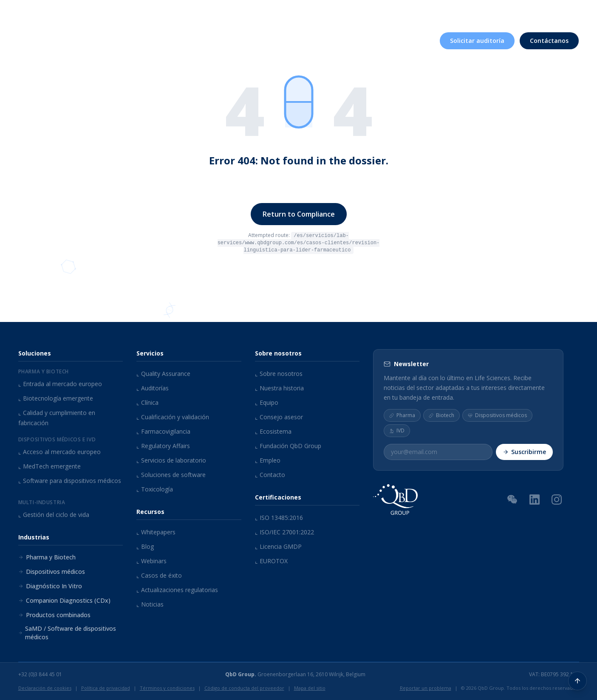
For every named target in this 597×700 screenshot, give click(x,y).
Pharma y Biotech (47, 557)
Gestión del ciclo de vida (54, 515)
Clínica (147, 402)
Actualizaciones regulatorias (177, 590)
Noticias (150, 604)
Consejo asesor (279, 417)
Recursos (436, 12)
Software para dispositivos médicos (70, 481)
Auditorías (153, 388)
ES (569, 11)
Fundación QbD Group (288, 446)
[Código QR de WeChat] (512, 499)
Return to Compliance (299, 214)
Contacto (270, 475)
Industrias (303, 40)
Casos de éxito (159, 575)
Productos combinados (54, 615)
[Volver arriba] (577, 680)
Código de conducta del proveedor (244, 688)
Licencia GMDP (278, 546)
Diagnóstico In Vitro (50, 586)
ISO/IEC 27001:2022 (284, 532)
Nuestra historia (279, 388)
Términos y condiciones (167, 688)
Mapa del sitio (310, 688)
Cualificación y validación (173, 417)
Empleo (515, 12)
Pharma (402, 415)
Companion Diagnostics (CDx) (64, 600)
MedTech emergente (50, 466)
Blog (145, 546)
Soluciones (191, 40)
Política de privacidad (106, 688)
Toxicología (155, 489)
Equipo (267, 402)
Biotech (441, 415)
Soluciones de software (171, 475)
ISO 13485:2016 (279, 518)
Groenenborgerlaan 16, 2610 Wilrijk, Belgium (295, 675)
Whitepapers (156, 532)
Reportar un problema (426, 688)
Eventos (479, 12)
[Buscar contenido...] (543, 12)
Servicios (248, 40)
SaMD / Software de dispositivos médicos (67, 633)
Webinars (151, 561)
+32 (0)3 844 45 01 (40, 675)
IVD (397, 430)
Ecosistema (273, 431)
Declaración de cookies (45, 688)
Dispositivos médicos (52, 572)
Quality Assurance (163, 374)
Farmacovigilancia (163, 431)
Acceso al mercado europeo (59, 452)
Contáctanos (549, 40)
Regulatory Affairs (163, 446)
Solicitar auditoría (477, 40)
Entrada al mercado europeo (60, 384)
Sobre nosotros (379, 12)
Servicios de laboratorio (171, 460)
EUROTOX (271, 561)
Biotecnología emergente (56, 398)
